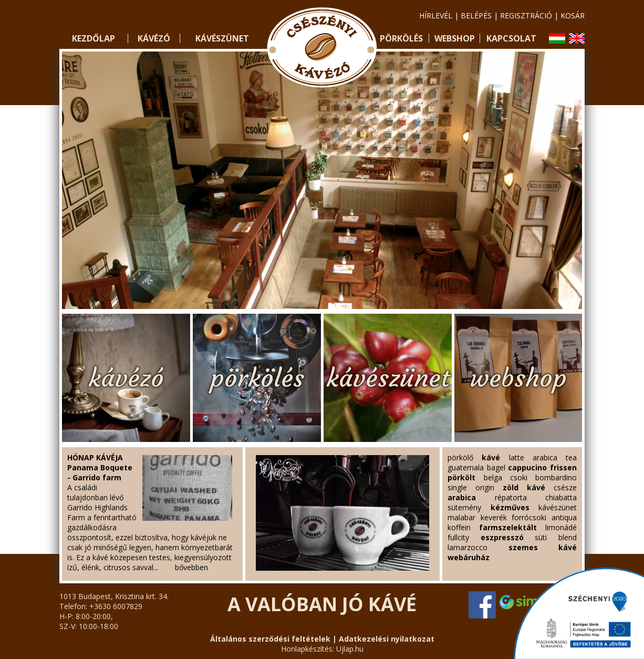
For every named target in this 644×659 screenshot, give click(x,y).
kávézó (126, 378)
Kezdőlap (94, 38)
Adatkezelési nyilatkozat (387, 639)
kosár (573, 16)
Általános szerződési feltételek (270, 639)
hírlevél (436, 16)
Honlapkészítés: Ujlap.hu (322, 649)
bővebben (191, 567)
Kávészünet (222, 38)
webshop (518, 378)
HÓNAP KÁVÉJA (95, 457)
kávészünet (388, 378)
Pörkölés (401, 38)
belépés (476, 16)
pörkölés (257, 378)
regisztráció (526, 16)
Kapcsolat (511, 38)
